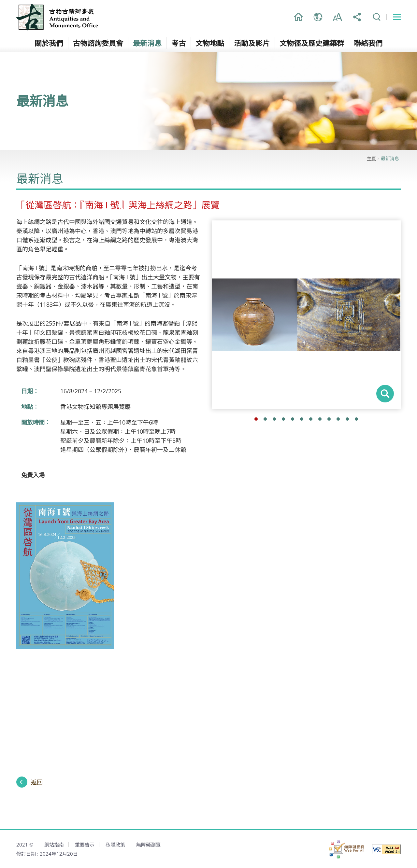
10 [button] (338, 419)
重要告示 (85, 845)
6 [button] (302, 419)
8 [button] (320, 419)
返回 (37, 782)
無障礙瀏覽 (148, 845)
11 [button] (347, 419)
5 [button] (293, 419)
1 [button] (256, 419)
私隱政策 (115, 845)
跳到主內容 (0, 0)
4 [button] (283, 419)
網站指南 (54, 845)
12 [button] (356, 419)
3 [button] (274, 419)
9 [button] (329, 419)
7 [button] (311, 419)
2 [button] (265, 419)
